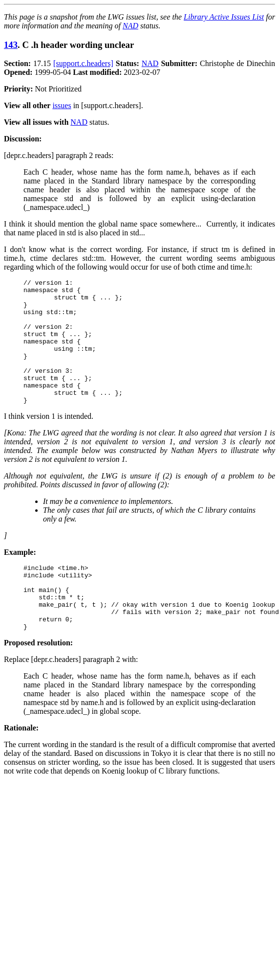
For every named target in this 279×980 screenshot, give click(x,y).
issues (62, 105)
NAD (130, 26)
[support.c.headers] (83, 63)
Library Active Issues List (224, 17)
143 (11, 45)
